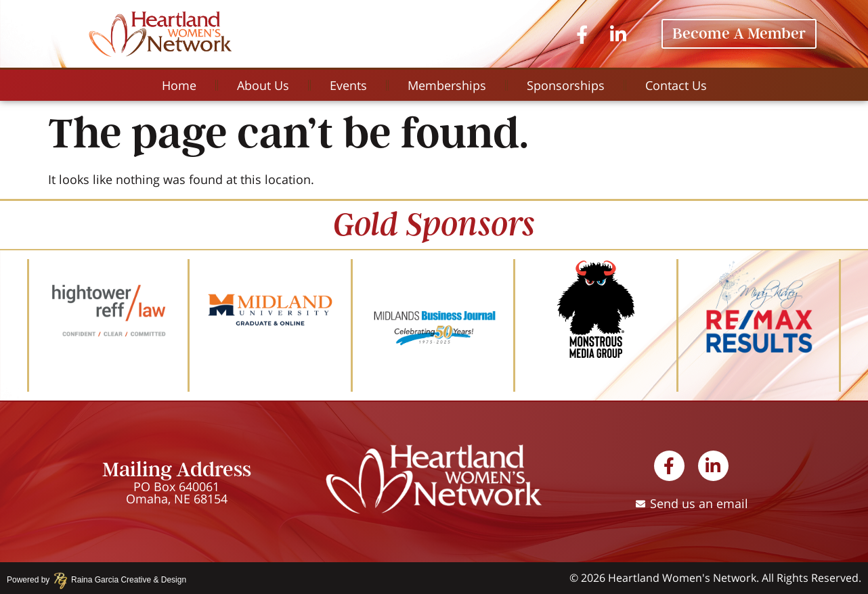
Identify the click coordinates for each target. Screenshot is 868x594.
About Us (263, 85)
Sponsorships (566, 85)
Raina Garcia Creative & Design (124, 580)
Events (348, 85)
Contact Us (676, 85)
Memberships (447, 85)
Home (179, 85)
